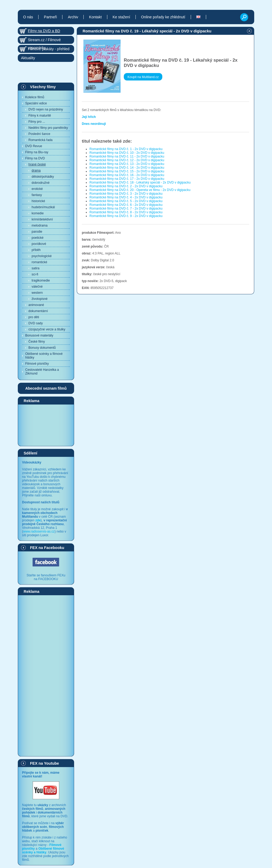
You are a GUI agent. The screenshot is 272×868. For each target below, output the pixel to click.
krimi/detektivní (42, 219)
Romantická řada (41, 140)
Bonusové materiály (39, 335)
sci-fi (35, 274)
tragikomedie (41, 280)
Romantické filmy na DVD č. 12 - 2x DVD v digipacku (127, 160)
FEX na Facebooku (47, 548)
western (37, 293)
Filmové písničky (37, 364)
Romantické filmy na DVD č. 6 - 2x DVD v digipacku (126, 205)
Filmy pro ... (37, 122)
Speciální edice (36, 103)
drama (36, 171)
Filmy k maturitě (40, 116)
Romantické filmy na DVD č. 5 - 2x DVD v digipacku (126, 201)
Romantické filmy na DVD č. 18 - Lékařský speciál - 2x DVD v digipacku (140, 182)
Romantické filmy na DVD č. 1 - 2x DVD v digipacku (126, 149)
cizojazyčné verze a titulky (47, 329)
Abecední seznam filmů (46, 388)
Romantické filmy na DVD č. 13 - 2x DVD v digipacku (127, 164)
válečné (37, 287)
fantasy (37, 195)
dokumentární (38, 311)
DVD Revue (34, 146)
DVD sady (36, 323)
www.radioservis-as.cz (39, 531)
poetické (38, 238)
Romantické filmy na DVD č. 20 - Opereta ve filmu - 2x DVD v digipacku (140, 190)
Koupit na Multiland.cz (143, 77)
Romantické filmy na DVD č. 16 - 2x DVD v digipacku (127, 175)
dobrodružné (41, 183)
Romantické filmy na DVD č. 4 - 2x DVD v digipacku (126, 197)
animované (36, 305)
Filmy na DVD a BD (44, 31)
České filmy (37, 342)
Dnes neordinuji (94, 124)
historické (38, 201)
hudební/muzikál (43, 207)
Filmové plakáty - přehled (49, 49)
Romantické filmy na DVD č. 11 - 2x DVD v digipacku (127, 156)
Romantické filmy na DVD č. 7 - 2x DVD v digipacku (126, 209)
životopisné (40, 299)
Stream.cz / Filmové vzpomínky (44, 41)
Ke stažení (121, 17)
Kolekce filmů (35, 97)
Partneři (50, 17)
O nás (28, 17)
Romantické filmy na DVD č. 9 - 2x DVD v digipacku (126, 216)
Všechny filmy (43, 87)
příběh (36, 250)
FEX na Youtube (44, 763)
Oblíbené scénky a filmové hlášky (44, 356)
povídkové (39, 244)
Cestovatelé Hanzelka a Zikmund (42, 372)
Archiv (73, 17)
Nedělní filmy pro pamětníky (48, 128)
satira (35, 268)
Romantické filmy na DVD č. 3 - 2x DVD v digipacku (126, 194)
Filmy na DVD (35, 158)
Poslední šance (39, 134)
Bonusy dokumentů (42, 348)
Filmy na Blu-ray (37, 152)
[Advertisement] (46, 425)
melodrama (40, 225)
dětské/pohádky (43, 177)
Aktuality (28, 58)
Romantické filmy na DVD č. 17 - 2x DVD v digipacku (127, 179)
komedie (38, 213)
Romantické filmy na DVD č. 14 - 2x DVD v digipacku (127, 168)
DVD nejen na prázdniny (46, 109)
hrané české (37, 164)
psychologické (42, 256)
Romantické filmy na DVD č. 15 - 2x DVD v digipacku (127, 171)
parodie (37, 232)
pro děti (34, 317)
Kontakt (95, 17)
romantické (39, 262)
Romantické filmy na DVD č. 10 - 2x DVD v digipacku (127, 153)
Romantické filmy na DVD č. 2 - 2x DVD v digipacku (126, 186)
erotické (37, 189)
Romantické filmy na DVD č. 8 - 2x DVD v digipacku (126, 212)
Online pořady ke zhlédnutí (163, 17)
